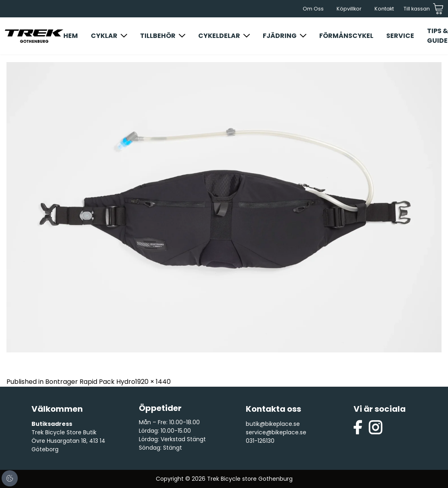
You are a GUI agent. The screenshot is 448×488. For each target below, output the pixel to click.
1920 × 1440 (153, 382)
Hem (71, 36)
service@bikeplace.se (276, 432)
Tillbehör (158, 36)
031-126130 (260, 441)
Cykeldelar (219, 36)
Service (400, 36)
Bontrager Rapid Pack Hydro (90, 382)
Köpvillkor (349, 9)
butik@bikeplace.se (273, 424)
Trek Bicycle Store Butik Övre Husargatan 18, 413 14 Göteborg (68, 441)
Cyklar (104, 36)
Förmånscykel (346, 36)
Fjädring (280, 36)
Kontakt (384, 9)
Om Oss (313, 9)
